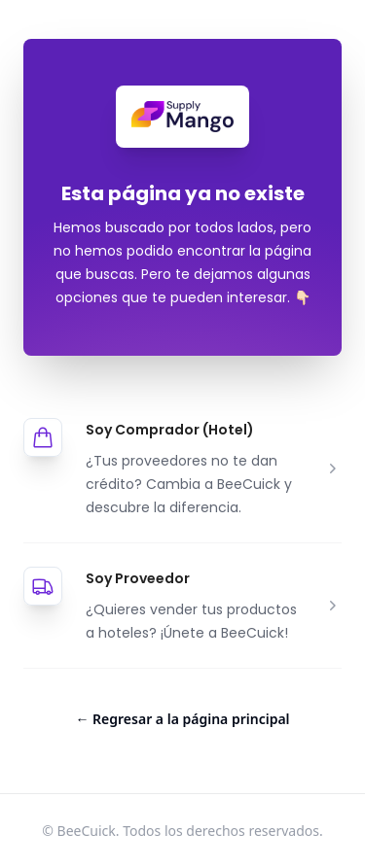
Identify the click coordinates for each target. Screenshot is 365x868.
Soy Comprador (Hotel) (170, 430)
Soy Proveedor (138, 578)
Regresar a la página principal (182, 719)
